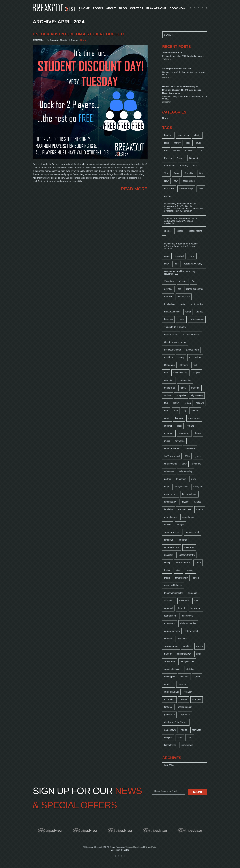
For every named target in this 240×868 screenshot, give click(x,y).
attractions (169, 601)
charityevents (171, 464)
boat (176, 411)
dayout (196, 578)
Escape (181, 158)
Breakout (194, 158)
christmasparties (188, 623)
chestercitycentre (187, 555)
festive (167, 570)
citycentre (193, 593)
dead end (169, 684)
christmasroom (183, 563)
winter (178, 570)
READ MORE (134, 189)
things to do (170, 388)
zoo (179, 289)
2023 (187, 456)
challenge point (185, 707)
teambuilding (170, 616)
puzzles (168, 196)
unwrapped (170, 677)
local (179, 426)
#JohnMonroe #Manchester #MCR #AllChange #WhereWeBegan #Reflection (181, 221)
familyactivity (170, 502)
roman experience (195, 289)
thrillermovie (187, 616)
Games (177, 150)
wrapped (197, 699)
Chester (183, 281)
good (188, 143)
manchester (183, 135)
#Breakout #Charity (193, 264)
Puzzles (168, 158)
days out (168, 297)
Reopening (169, 365)
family (183, 388)
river (166, 411)
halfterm (168, 654)
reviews (183, 699)
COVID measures (191, 335)
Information (170, 166)
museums (169, 433)
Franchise (189, 173)
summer (168, 426)
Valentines (169, 281)
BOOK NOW (177, 8)
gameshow (169, 715)
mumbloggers (171, 517)
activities (168, 289)
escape (180, 231)
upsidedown (187, 745)
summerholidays (172, 449)
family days (170, 304)
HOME (85, 8)
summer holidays (172, 532)
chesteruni (189, 547)
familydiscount (181, 487)
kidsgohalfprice (189, 494)
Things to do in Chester (175, 327)
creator (181, 319)
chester (168, 231)
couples (196, 373)
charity (197, 135)
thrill (176, 264)
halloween (182, 639)
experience (185, 715)
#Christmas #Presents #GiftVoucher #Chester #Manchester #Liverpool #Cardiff (181, 246)
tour (166, 403)
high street (169, 189)
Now (166, 181)
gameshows (170, 730)
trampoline (181, 395)
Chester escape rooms (175, 342)
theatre (198, 433)
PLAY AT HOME (156, 8)
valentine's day (180, 373)
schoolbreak (188, 517)
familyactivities (187, 661)
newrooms (184, 601)
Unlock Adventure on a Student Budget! (78, 34)
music (167, 441)
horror (192, 256)
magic (167, 578)
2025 (190, 737)
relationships (185, 380)
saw (196, 601)
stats (184, 464)
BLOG (123, 8)
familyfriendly (181, 578)
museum (195, 388)
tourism (200, 509)
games (198, 456)
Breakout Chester (173, 350)
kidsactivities (170, 745)
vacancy (182, 684)
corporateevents (172, 631)
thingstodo (181, 479)
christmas (196, 464)
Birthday (184, 166)
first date (168, 707)
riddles (184, 730)
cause (199, 143)
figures (197, 677)
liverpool (179, 418)
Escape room (192, 350)
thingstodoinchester (173, 593)
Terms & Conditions (134, 847)
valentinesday (186, 471)
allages (198, 502)
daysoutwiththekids (173, 585)
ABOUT (111, 8)
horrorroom (196, 608)
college (168, 563)
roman (188, 403)
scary (167, 264)
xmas (199, 654)
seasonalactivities (173, 669)
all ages (180, 525)
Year (166, 173)
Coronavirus (195, 357)
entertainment (191, 631)
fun (193, 281)
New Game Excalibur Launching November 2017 (180, 273)
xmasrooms (170, 661)
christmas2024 (184, 654)
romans (190, 426)
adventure (180, 441)
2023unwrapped (172, 456)
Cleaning (184, 365)
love (166, 373)
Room (177, 173)
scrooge (190, 570)
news (194, 479)
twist (201, 189)
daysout (185, 502)
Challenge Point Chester (176, 722)
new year (184, 677)
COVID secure (197, 319)
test (195, 365)
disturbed (179, 256)
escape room (189, 181)
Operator (189, 150)
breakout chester (172, 312)
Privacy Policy (150, 847)
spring (183, 304)
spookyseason (171, 646)
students (183, 540)
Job (201, 150)
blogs (167, 487)
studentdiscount (172, 547)
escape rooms (195, 231)
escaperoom (194, 418)
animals (195, 411)
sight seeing (197, 395)
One (195, 166)
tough (188, 312)
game (167, 256)
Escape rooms (171, 335)
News (83, 40)
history (176, 403)
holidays (200, 403)
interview (168, 319)
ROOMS (98, 8)
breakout (168, 135)
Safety (181, 357)
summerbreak (185, 509)
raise (167, 143)
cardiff (167, 418)
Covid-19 (169, 357)
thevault (181, 608)
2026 (180, 737)
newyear (168, 737)
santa (198, 563)
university (169, 555)
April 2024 (169, 765)
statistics (190, 669)
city (185, 411)
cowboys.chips (186, 189)
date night (169, 380)
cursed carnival (171, 692)
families (168, 525)
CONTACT (137, 8)
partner (168, 479)
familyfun (169, 509)
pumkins (187, 646)
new (176, 181)
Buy (201, 173)
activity (168, 395)
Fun (166, 150)
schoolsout (190, 449)
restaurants (184, 433)
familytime (198, 487)
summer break (192, 532)
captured (168, 608)
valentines (169, 471)
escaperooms (171, 494)
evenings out (184, 297)
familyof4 (197, 730)
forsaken (188, 692)
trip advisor (169, 699)
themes (199, 312)
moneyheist (170, 623)
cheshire (168, 639)
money (177, 143)
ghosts (200, 646)
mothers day (197, 304)
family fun (169, 540)
